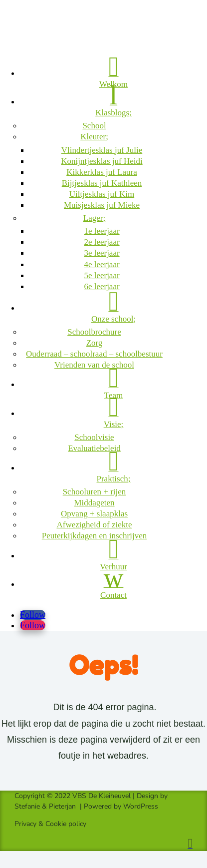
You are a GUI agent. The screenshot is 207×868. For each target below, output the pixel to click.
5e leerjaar (102, 275)
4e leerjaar (102, 264)
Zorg (95, 343)
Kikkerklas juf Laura (102, 172)
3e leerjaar (102, 253)
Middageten (94, 503)
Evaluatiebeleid (94, 448)
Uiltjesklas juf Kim (102, 194)
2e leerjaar (102, 242)
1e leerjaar (102, 231)
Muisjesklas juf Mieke (102, 205)
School (94, 126)
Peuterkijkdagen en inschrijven (95, 536)
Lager (93, 218)
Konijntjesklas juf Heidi (102, 161)
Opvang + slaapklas (94, 514)
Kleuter (93, 137)
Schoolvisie (94, 437)
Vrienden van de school (94, 365)
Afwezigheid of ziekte (94, 525)
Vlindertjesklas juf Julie (102, 150)
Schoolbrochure (94, 332)
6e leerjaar (102, 286)
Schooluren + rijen (95, 492)
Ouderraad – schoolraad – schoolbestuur (94, 354)
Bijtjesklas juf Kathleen (102, 183)
